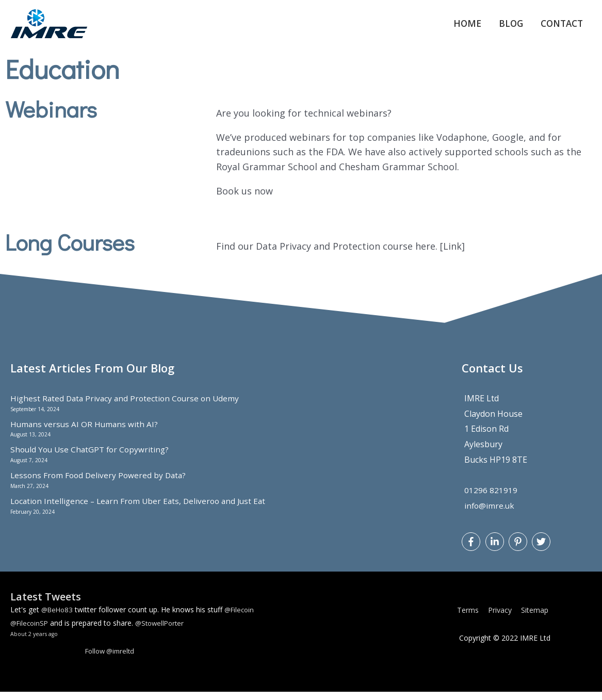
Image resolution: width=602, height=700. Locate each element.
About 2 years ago (35, 642)
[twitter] (542, 549)
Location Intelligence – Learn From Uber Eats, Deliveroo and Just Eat (142, 509)
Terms (470, 618)
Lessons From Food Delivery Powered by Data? (101, 483)
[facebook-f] (472, 549)
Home (460, 28)
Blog (505, 28)
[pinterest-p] (519, 549)
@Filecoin (243, 618)
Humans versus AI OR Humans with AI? (85, 432)
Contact (559, 28)
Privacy (502, 618)
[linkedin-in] (496, 549)
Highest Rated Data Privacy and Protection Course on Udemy (128, 406)
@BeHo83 (58, 618)
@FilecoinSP (31, 631)
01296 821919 (491, 498)
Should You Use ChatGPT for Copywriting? (92, 458)
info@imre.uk (490, 513)
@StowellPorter (164, 631)
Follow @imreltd (112, 659)
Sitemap (537, 618)
